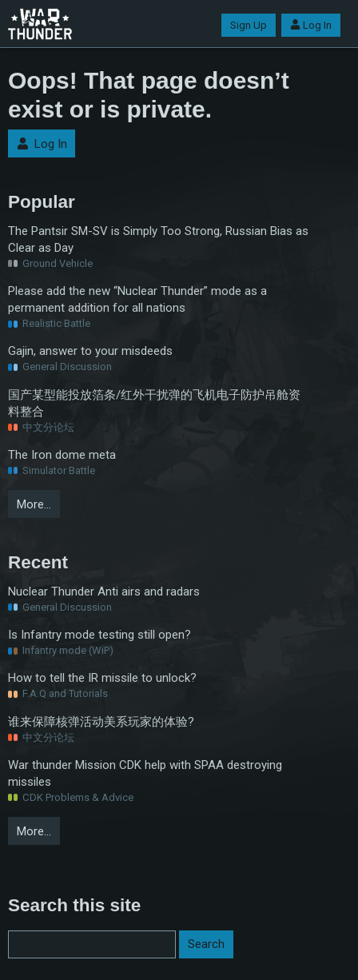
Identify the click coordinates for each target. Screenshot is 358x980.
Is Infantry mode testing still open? (99, 635)
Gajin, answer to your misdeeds (90, 351)
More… (34, 504)
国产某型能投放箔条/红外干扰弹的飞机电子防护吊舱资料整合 (154, 403)
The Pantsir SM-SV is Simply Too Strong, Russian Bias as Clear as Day (158, 239)
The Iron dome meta (62, 455)
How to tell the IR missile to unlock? (102, 678)
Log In (311, 25)
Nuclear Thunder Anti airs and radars (104, 592)
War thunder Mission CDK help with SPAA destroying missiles (145, 773)
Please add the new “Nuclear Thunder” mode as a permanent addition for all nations (137, 299)
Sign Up (249, 25)
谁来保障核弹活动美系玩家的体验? (101, 722)
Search (206, 944)
